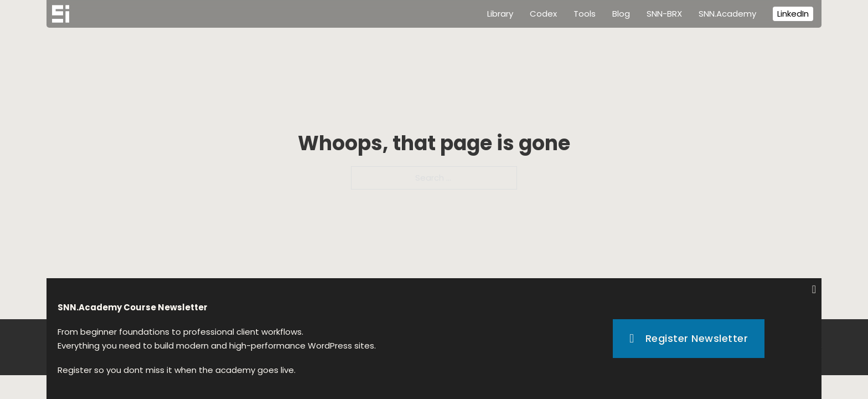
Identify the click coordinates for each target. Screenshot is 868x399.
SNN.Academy (727, 14)
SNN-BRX (664, 14)
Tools (585, 14)
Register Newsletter (689, 338)
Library (500, 14)
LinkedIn (793, 14)
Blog (621, 14)
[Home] (61, 14)
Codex (543, 14)
